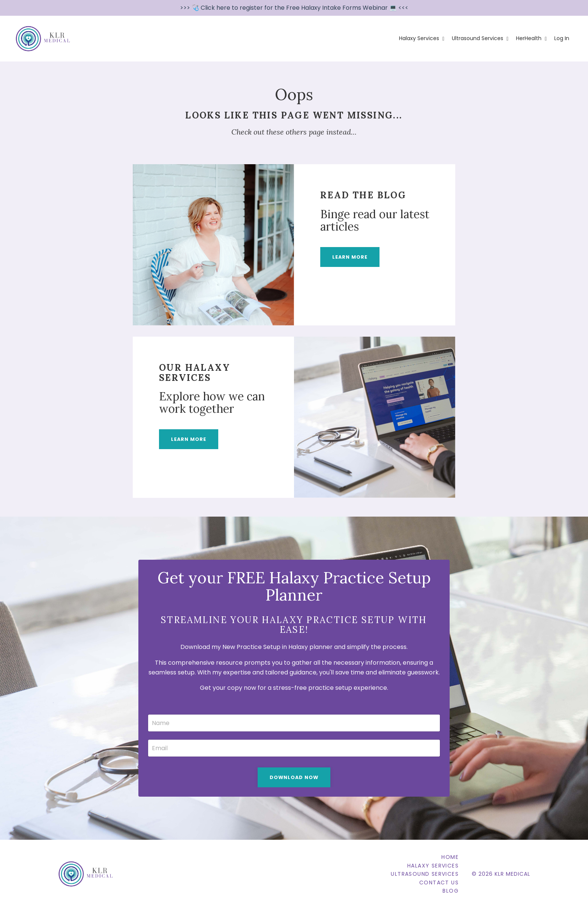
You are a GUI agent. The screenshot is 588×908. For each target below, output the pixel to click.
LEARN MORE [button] (350, 257)
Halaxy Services (422, 38)
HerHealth (531, 38)
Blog (451, 891)
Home (450, 857)
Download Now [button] (294, 777)
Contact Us (439, 883)
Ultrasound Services (480, 38)
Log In (562, 38)
